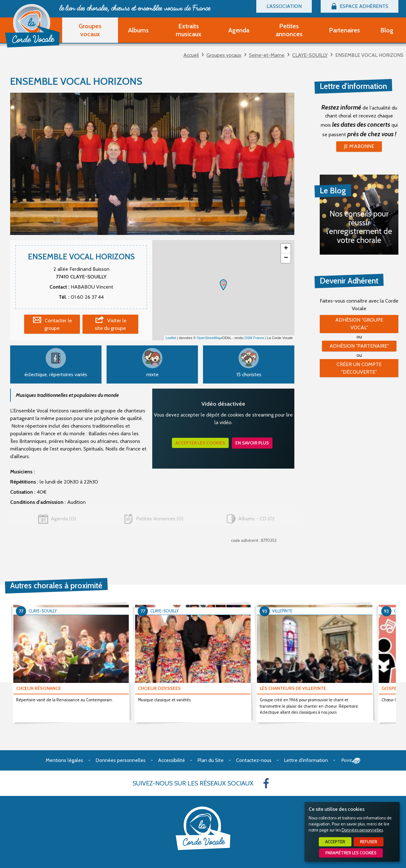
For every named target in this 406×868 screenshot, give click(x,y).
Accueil (191, 55)
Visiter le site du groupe (111, 324)
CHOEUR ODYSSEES (159, 688)
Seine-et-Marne (267, 55)
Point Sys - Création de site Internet (351, 761)
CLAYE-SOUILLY (310, 55)
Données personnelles (362, 830)
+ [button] (286, 249)
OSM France (254, 338)
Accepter (335, 842)
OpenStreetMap (209, 338)
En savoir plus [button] (252, 443)
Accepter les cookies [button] (200, 443)
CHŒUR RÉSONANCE (39, 688)
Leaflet (171, 338)
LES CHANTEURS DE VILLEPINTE (293, 688)
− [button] (286, 258)
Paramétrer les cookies (351, 853)
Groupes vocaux (224, 55)
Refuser (369, 842)
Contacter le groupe (58, 324)
